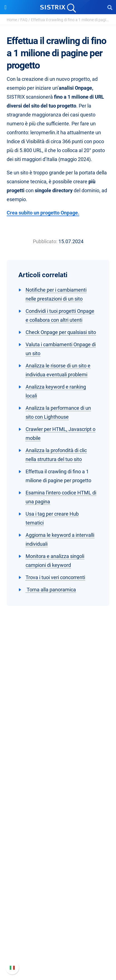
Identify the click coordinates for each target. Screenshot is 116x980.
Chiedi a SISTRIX (58, 847)
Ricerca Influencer (58, 819)
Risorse (58, 836)
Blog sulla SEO (58, 874)
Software (58, 782)
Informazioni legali (58, 764)
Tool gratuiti (58, 883)
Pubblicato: (45, 241)
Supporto (58, 909)
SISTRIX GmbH (58, 718)
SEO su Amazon (58, 810)
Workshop (58, 856)
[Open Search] (110, 7)
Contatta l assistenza (58, 946)
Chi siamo (58, 728)
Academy (58, 865)
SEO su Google (58, 801)
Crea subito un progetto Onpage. (43, 213)
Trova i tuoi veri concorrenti (55, 577)
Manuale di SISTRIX (58, 920)
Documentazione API (58, 938)
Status (58, 955)
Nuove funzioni (58, 929)
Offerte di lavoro (58, 737)
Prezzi (58, 792)
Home (12, 20)
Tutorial (58, 892)
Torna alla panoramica (51, 590)
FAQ (24, 20)
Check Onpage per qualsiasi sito (61, 332)
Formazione (58, 746)
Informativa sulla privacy (58, 755)
